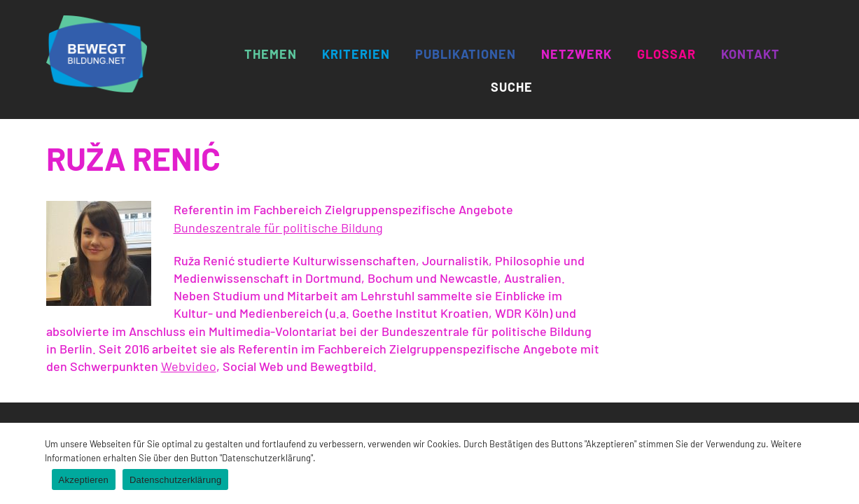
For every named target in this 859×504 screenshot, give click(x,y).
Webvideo (189, 366)
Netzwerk (577, 54)
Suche (512, 87)
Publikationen (466, 54)
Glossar (666, 54)
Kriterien (356, 54)
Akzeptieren (84, 480)
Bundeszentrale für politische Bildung (278, 227)
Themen (271, 54)
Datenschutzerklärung (175, 480)
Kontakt (750, 54)
